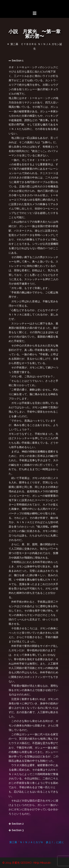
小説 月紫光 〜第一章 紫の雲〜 (37, 34)
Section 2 (18, 824)
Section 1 (18, 61)
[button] (34, 61)
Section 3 (18, 830)
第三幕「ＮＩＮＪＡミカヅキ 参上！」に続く (37, 842)
